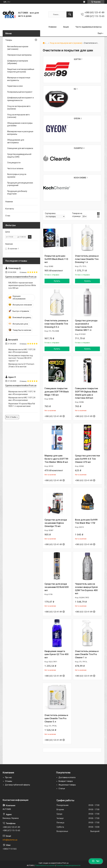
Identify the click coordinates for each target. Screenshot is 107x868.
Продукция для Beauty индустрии (17, 193)
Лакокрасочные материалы (19, 55)
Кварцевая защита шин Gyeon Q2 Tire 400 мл (57, 654)
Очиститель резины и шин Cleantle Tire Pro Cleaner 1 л (87, 654)
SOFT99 (77, 59)
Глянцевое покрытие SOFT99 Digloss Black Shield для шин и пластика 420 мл (86, 393)
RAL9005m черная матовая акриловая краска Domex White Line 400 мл (22, 285)
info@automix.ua (10, 840)
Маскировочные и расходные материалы (20, 133)
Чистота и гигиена (15, 168)
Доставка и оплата (67, 777)
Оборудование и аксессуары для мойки (20, 124)
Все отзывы (11, 417)
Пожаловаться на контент (45, 865)
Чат (96, 861)
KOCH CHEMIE (80, 178)
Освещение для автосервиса (20, 148)
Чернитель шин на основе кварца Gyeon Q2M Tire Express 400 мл (86, 589)
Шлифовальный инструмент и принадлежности (20, 99)
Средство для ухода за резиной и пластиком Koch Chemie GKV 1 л (86, 325)
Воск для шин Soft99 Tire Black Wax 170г (86, 521)
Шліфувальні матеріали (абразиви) (18, 62)
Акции (66, 27)
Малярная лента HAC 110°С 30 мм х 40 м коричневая (22, 351)
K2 (75, 89)
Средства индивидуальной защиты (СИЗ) (19, 156)
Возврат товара (66, 781)
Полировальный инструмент (20, 92)
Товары (9, 40)
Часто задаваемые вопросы (89, 27)
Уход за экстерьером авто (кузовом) (66, 43)
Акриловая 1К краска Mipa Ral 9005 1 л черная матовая (22, 405)
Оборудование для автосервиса (16, 141)
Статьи (62, 789)
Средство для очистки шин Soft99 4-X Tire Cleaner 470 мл (87, 459)
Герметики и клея (15, 86)
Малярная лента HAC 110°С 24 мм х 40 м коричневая (22, 399)
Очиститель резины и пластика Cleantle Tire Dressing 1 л (87, 259)
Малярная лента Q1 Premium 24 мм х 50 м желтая (21, 365)
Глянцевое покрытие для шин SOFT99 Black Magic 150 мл (57, 392)
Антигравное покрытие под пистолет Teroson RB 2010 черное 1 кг (21, 358)
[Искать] (70, 14)
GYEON (77, 119)
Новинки (52, 27)
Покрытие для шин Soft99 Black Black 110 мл (56, 259)
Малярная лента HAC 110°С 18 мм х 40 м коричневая (22, 393)
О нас (8, 216)
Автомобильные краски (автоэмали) (18, 48)
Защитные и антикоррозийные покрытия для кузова (21, 71)
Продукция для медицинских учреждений (20, 184)
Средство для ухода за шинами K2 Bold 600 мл (57, 587)
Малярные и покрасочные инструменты (19, 79)
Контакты (10, 209)
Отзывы (9, 781)
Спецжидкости (14, 163)
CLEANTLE (78, 148)
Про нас (8, 777)
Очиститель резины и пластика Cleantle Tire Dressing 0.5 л (56, 324)
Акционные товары (67, 785)
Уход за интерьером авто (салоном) (18, 116)
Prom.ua (65, 863)
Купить (57, 281)
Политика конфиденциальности (68, 865)
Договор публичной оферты (18, 785)
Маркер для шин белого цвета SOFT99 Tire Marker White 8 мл (56, 459)
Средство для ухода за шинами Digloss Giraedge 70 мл (56, 523)
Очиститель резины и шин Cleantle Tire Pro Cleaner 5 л (56, 718)
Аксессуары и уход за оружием (17, 176)
